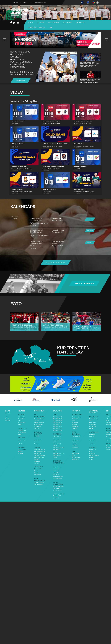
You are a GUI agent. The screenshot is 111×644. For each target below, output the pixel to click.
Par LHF (15, 2)
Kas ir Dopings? (76, 436)
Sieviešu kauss (38, 440)
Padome (109, 423)
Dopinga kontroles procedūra (75, 444)
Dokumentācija (57, 478)
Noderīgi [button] (81, 23)
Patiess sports (76, 438)
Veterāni (37, 459)
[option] (18, 400)
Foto (7, 415)
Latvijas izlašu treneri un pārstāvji (22, 442)
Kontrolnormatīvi (58, 477)
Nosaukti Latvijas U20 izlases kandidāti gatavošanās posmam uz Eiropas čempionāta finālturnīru (21, 59)
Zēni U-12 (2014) (58, 430)
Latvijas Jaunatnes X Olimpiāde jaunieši (37, 219)
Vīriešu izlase (22, 417)
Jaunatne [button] (68, 23)
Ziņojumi (37, 428)
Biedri (108, 421)
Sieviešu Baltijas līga (40, 455)
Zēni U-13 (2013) (58, 428)
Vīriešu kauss (38, 438)
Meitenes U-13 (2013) (59, 453)
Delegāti (37, 473)
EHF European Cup (40, 452)
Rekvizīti (26, 2)
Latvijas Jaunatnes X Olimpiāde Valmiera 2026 (58, 488)
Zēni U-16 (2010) (58, 423)
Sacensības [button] (54, 23)
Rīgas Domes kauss (40, 450)
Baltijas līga (37, 453)
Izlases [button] (41, 23)
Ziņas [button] (30, 23)
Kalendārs (56, 475)
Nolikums (56, 465)
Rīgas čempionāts (39, 457)
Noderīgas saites (39, 2)
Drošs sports (75, 440)
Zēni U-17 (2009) (58, 421)
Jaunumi (8, 413)
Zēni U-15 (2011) (57, 425)
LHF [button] (51, 27)
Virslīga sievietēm (39, 423)
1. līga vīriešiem (38, 425)
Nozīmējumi (38, 475)
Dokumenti (37, 426)
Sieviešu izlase (22, 430)
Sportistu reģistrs (39, 482)
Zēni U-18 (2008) (58, 419)
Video (7, 417)
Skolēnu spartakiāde (59, 494)
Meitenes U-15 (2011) (59, 448)
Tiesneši (36, 471)
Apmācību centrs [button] (36, 27)
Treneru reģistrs (39, 484)
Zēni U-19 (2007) (58, 417)
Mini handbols (57, 492)
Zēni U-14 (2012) (58, 426)
